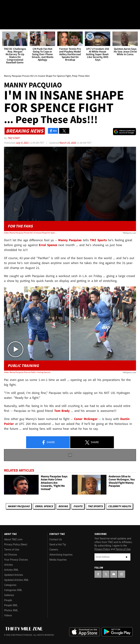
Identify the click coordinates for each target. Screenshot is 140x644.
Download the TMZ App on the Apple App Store (85, 632)
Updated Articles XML (16, 580)
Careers (54, 550)
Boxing (63, 506)
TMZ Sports (98, 240)
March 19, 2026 (68, 143)
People (8, 600)
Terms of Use (12, 550)
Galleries (9, 595)
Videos (8, 615)
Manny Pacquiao (19, 506)
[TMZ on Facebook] (6, 6)
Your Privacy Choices (16, 560)
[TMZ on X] (15, 6)
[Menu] (5, 24)
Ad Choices (11, 555)
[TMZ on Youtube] (23, 6)
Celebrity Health (120, 506)
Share (48, 442)
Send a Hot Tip (58, 544)
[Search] (135, 24)
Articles (9, 565)
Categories (10, 585)
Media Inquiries (58, 560)
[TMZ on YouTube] (114, 574)
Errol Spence (44, 506)
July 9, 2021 (22, 143)
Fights (78, 506)
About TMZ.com (13, 539)
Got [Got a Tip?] (12, 15)
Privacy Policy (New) (16, 544)
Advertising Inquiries (61, 555)
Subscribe (127, 557)
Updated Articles (14, 575)
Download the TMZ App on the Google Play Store (117, 632)
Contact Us (56, 539)
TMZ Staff (14, 138)
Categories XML (13, 590)
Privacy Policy (102, 549)
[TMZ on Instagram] (32, 6)
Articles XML (11, 570)
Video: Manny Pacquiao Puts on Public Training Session (27, 372)
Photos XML (11, 610)
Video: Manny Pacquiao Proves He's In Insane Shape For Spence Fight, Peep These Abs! (30, 233)
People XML (11, 605)
